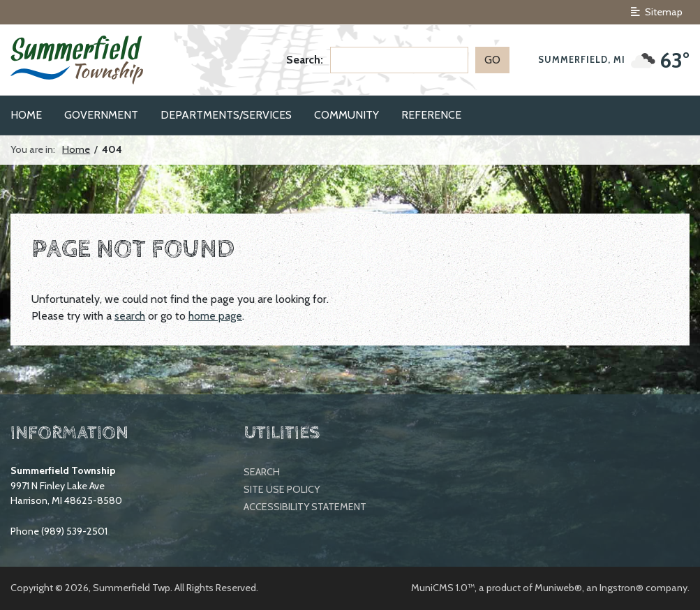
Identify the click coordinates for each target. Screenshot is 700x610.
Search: (305, 60)
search (130, 316)
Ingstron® (621, 588)
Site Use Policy (282, 489)
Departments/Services (226, 115)
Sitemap (657, 12)
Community (347, 115)
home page (215, 316)
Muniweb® (558, 588)
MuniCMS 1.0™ (443, 588)
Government (101, 115)
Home (76, 149)
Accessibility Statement (305, 507)
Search (262, 472)
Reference (431, 115)
